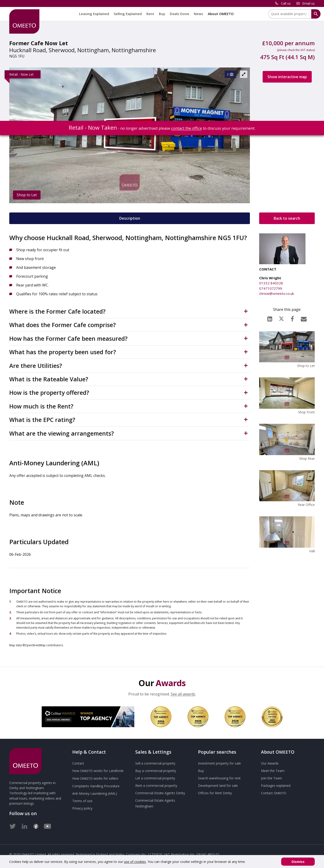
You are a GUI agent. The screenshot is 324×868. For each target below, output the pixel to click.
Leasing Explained (94, 14)
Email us (308, 3)
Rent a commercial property (156, 786)
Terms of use (82, 801)
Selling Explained (128, 14)
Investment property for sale (219, 763)
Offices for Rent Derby (215, 793)
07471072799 (271, 288)
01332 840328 (271, 283)
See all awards (183, 694)
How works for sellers (95, 778)
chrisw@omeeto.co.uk (277, 293)
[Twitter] (13, 825)
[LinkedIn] (270, 318)
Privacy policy (82, 808)
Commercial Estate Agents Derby (160, 793)
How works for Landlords (98, 771)
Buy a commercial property (156, 771)
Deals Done (179, 14)
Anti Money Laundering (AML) (95, 793)
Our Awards (270, 763)
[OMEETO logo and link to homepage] (24, 21)
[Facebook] (292, 318)
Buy (162, 14)
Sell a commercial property (155, 763)
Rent (150, 14)
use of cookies (135, 862)
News (198, 14)
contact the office (187, 128)
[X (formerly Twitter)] (281, 318)
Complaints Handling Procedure (96, 786)
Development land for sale (218, 786)
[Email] (304, 318)
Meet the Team (273, 771)
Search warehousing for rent (219, 778)
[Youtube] (47, 825)
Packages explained (276, 786)
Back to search (287, 218)
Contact (78, 763)
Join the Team (272, 778)
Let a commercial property (155, 778)
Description (130, 218)
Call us (286, 3)
